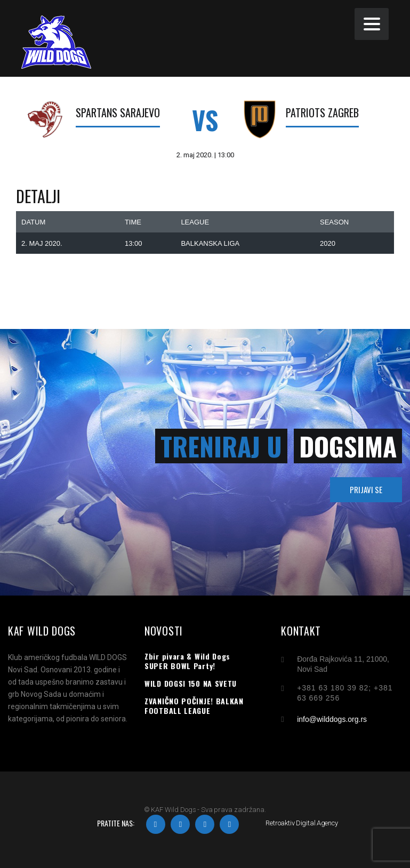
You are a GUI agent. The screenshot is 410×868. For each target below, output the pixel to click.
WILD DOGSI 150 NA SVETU (191, 684)
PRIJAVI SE (366, 489)
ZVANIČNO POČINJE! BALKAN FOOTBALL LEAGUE (194, 706)
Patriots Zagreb (322, 112)
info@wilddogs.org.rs (332, 719)
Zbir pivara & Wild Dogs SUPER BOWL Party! (187, 661)
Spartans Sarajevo (118, 112)
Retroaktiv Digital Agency (302, 823)
